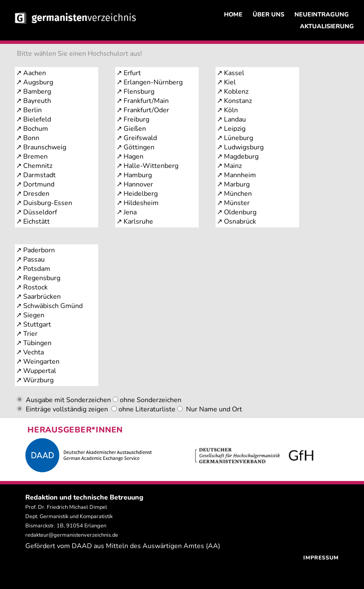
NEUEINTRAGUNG (322, 14)
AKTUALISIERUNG (327, 26)
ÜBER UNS (268, 14)
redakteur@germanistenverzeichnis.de (72, 535)
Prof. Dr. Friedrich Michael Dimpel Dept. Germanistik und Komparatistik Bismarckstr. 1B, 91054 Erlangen (69, 516)
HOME (233, 14)
